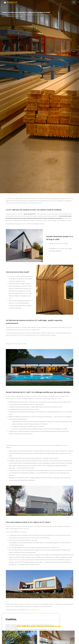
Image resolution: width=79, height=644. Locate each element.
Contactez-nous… (35, 610)
